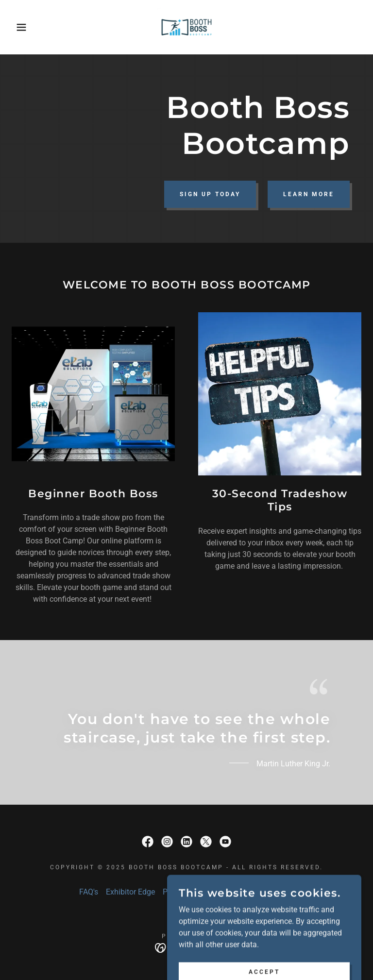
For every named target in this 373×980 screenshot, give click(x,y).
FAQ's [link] (89, 892)
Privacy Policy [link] (187, 892)
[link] (186, 27)
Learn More (309, 194)
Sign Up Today (210, 194)
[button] (19, 27)
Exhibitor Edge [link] (130, 892)
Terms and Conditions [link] (256, 892)
